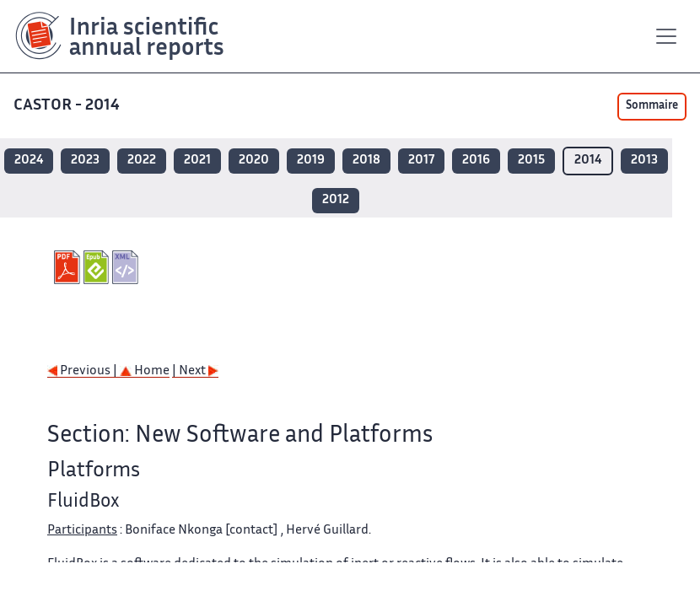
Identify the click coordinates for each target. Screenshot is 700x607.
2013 (644, 161)
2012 (336, 200)
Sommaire (652, 106)
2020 (254, 161)
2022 (142, 161)
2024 (29, 161)
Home (145, 371)
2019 (311, 161)
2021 (197, 161)
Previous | (83, 371)
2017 (421, 161)
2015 (531, 161)
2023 (85, 161)
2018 (366, 161)
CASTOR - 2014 (68, 106)
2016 (476, 161)
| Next (195, 371)
